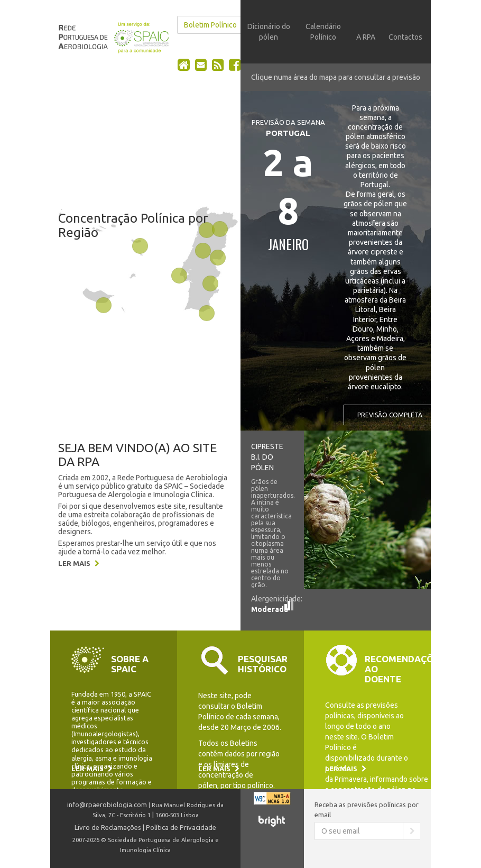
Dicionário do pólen (269, 32)
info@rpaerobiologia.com (107, 805)
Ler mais (79, 563)
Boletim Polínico (210, 25)
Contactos (405, 37)
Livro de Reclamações (108, 827)
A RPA (366, 37)
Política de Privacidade (181, 827)
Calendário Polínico (323, 32)
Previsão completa (390, 415)
